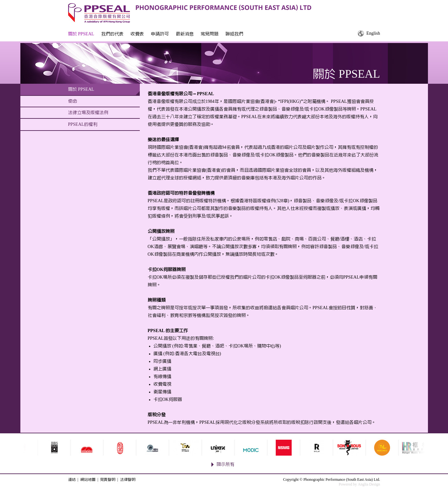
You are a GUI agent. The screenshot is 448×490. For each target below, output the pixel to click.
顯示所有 (225, 465)
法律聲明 (128, 479)
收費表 (137, 34)
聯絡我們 (234, 34)
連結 (72, 479)
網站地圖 (88, 479)
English (373, 33)
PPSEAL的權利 (83, 124)
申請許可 (160, 34)
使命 (73, 101)
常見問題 (210, 34)
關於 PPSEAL (81, 34)
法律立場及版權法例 (88, 113)
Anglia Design (369, 484)
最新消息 (185, 34)
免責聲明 (108, 479)
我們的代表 (112, 34)
